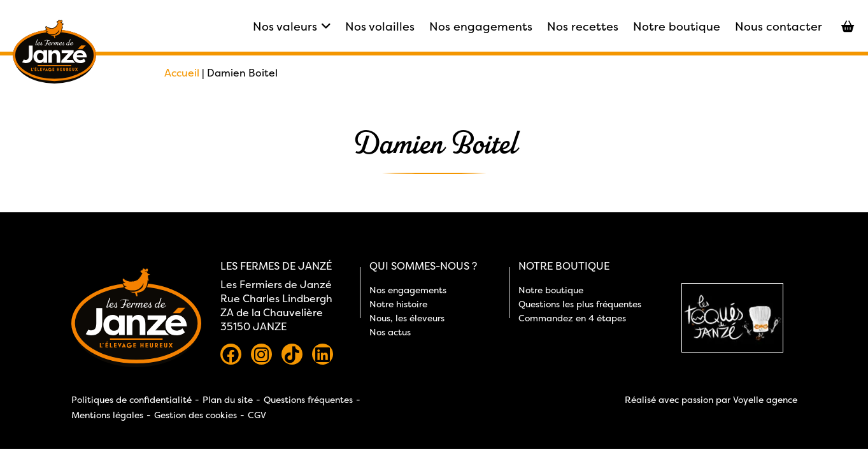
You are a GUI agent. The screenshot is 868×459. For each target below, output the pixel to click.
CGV (257, 415)
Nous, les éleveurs (407, 318)
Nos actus (390, 332)
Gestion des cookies (196, 415)
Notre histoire (398, 304)
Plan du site (228, 399)
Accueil (182, 73)
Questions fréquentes (308, 399)
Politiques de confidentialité (132, 399)
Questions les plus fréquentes (580, 304)
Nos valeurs (292, 26)
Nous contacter (779, 26)
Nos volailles (380, 26)
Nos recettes (583, 26)
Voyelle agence (765, 399)
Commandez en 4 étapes (572, 318)
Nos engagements (481, 26)
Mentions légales (107, 415)
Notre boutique (677, 26)
